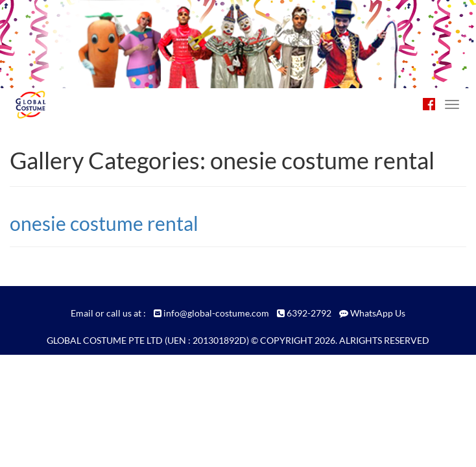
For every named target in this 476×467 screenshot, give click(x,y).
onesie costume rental (104, 223)
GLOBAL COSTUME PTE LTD (105, 340)
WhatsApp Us (378, 313)
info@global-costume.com (216, 313)
